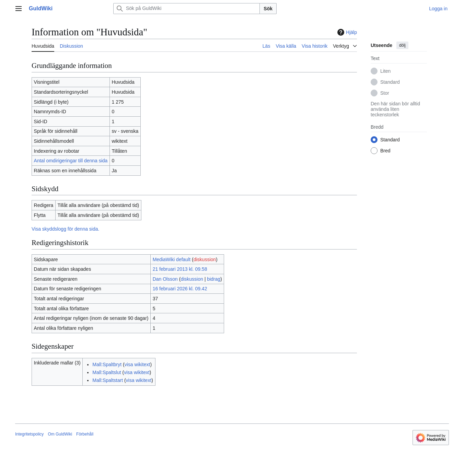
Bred (385, 151)
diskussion (205, 259)
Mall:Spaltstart (108, 380)
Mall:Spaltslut (107, 372)
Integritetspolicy (29, 434)
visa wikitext (137, 364)
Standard (390, 82)
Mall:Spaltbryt (107, 364)
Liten (385, 71)
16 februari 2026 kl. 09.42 (180, 289)
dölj (402, 45)
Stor (385, 93)
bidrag (214, 279)
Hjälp (346, 32)
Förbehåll (85, 434)
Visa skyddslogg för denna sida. (65, 229)
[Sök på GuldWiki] (187, 9)
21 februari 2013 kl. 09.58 (180, 269)
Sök (268, 9)
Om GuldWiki (60, 434)
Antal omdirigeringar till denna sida (71, 161)
